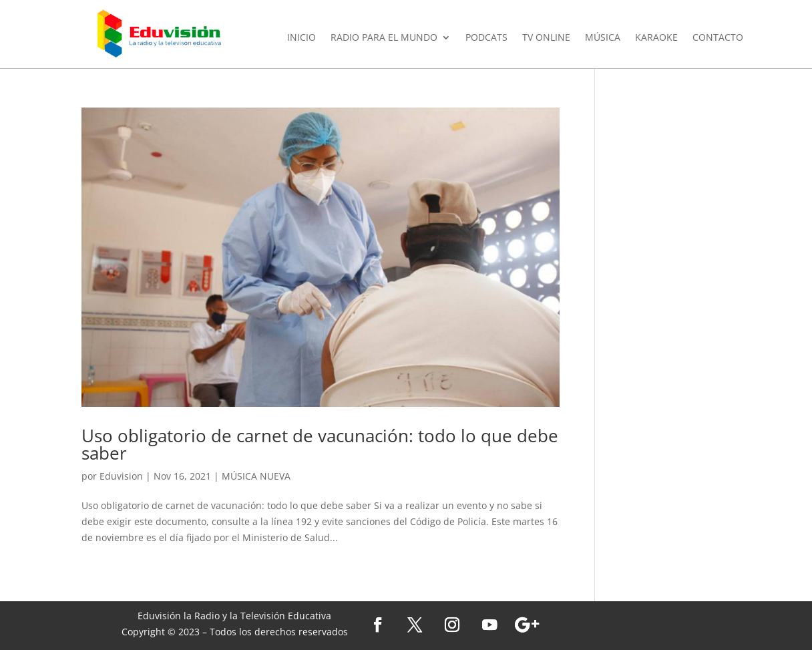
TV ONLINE (546, 38)
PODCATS (486, 38)
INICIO (301, 38)
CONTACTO (718, 38)
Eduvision (121, 476)
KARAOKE (656, 38)
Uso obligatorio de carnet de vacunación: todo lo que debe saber (320, 444)
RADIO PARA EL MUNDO (384, 38)
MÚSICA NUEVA (256, 476)
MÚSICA (603, 38)
